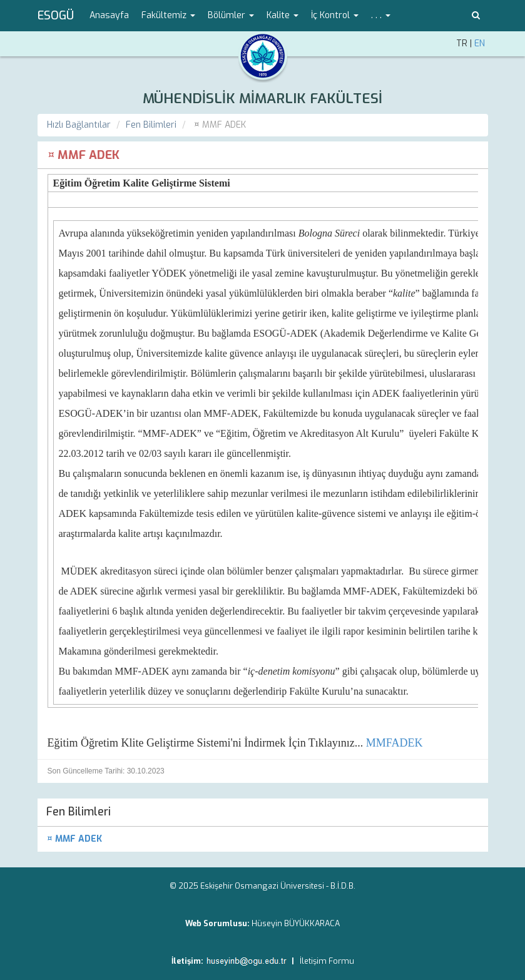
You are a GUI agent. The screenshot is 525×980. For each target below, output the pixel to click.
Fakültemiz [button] (168, 15)
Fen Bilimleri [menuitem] (79, 812)
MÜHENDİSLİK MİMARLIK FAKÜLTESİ (262, 99)
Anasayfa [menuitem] (109, 15)
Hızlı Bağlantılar (79, 125)
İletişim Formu (327, 961)
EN (480, 43)
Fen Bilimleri (151, 125)
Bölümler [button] (231, 15)
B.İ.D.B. (343, 886)
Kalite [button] (283, 15)
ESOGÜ (56, 16)
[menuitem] (263, 839)
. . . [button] (381, 15)
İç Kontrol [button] (335, 15)
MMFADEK (395, 743)
